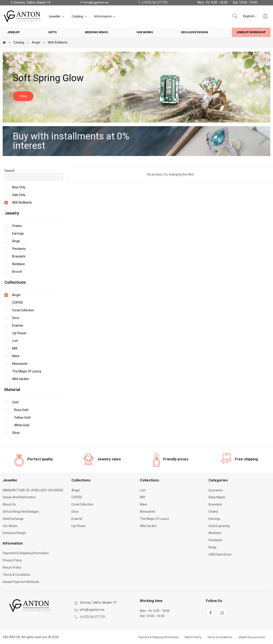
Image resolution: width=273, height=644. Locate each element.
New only (19, 187)
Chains (17, 226)
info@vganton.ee (94, 2)
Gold (15, 402)
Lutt (15, 341)
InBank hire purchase (252, 637)
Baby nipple (217, 497)
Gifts (52, 32)
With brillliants (58, 42)
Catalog (79, 16)
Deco (16, 318)
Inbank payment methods (21, 582)
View (23, 96)
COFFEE (18, 303)
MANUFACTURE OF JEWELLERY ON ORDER (33, 490)
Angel (36, 42)
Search (10, 171)
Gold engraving (219, 526)
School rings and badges (21, 512)
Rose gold (20, 410)
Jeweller (57, 16)
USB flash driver (220, 554)
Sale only (19, 195)
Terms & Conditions (17, 575)
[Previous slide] (9, 87)
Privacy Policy (12, 560)
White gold (21, 425)
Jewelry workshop (251, 32)
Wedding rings (96, 32)
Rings (16, 241)
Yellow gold (21, 418)
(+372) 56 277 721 (153, 2)
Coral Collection (23, 310)
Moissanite (20, 364)
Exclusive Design (195, 32)
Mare (16, 356)
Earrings (18, 233)
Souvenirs (216, 490)
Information (105, 16)
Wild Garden (21, 379)
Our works (145, 32)
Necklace (19, 264)
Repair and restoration (19, 497)
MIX (15, 348)
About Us (9, 504)
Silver (16, 433)
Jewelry (13, 32)
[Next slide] (264, 87)
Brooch (17, 272)
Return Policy (12, 567)
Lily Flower (19, 333)
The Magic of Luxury (27, 371)
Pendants (19, 249)
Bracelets (19, 256)
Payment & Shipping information (26, 553)
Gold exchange (13, 519)
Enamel (18, 325)
